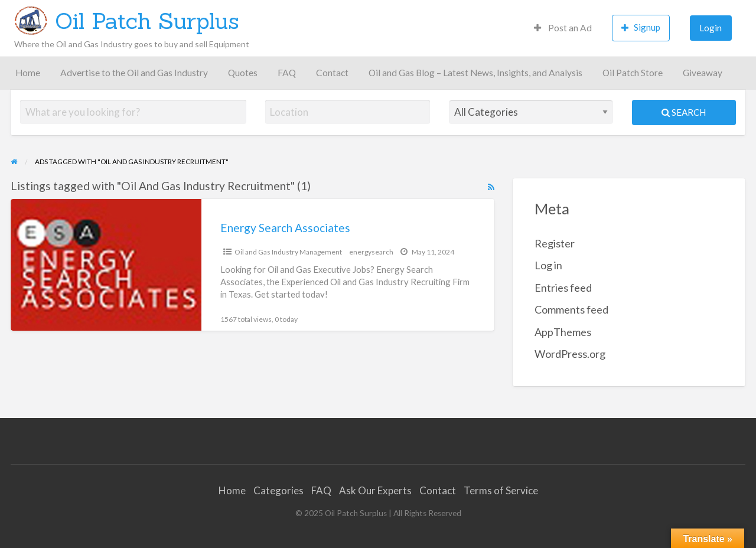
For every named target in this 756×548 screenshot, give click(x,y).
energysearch (371, 252)
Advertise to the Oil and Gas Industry (134, 73)
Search (684, 112)
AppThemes (563, 332)
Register (555, 243)
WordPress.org (570, 354)
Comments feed (571, 309)
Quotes (243, 73)
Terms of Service (501, 490)
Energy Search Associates (285, 228)
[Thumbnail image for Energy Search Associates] (106, 265)
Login (711, 28)
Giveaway (703, 73)
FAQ (287, 73)
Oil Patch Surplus (147, 21)
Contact (332, 73)
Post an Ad (563, 28)
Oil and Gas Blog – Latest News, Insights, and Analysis (475, 73)
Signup (641, 27)
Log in (548, 265)
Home (28, 73)
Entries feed (563, 288)
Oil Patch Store (633, 73)
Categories (278, 490)
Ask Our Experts (375, 490)
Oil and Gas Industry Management (288, 252)
